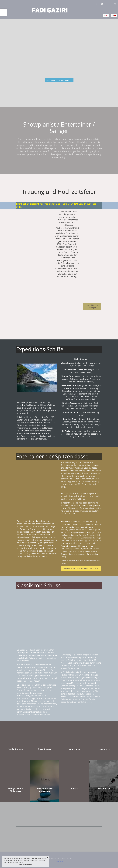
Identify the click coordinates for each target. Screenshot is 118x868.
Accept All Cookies (25, 865)
